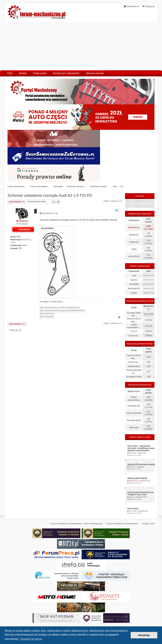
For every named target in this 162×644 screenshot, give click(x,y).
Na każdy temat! (134, 420)
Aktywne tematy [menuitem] (95, 73)
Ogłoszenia (142, 453)
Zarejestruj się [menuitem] (131, 6)
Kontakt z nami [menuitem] (148, 524)
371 (149, 255)
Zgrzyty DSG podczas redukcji (141, 464)
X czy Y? (134, 331)
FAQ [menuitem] (10, 73)
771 (149, 233)
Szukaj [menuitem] (23, 73)
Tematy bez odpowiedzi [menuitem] (66, 73)
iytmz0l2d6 (134, 284)
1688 (18, 237)
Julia (134, 276)
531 (149, 248)
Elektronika (134, 428)
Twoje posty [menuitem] (40, 73)
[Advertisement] (81, 46)
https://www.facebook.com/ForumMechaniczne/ (60, 307)
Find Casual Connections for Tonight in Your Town (140, 493)
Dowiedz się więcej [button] (31, 639)
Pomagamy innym (134, 377)
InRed (134, 249)
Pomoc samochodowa (134, 399)
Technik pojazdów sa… (134, 372)
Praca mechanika (134, 413)
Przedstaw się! (134, 406)
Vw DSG (132, 467)
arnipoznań (134, 242)
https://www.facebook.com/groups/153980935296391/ (63, 311)
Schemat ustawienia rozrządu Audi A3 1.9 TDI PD (50, 195)
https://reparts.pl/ (47, 317)
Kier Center (133, 453)
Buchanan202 (134, 289)
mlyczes (134, 280)
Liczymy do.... (134, 336)
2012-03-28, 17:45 (49, 213)
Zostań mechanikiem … (134, 326)
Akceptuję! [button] (144, 635)
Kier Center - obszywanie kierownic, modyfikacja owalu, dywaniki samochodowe (141, 448)
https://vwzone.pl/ (47, 314)
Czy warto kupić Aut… (134, 314)
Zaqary (134, 293)
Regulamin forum (145, 481)
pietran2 (132, 497)
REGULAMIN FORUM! (137, 478)
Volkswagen (140, 467)
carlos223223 (134, 256)
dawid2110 (134, 235)
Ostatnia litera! (134, 366)
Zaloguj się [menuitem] (148, 6)
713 (149, 240)
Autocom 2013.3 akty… (134, 320)
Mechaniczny (22, 221)
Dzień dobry (133, 509)
